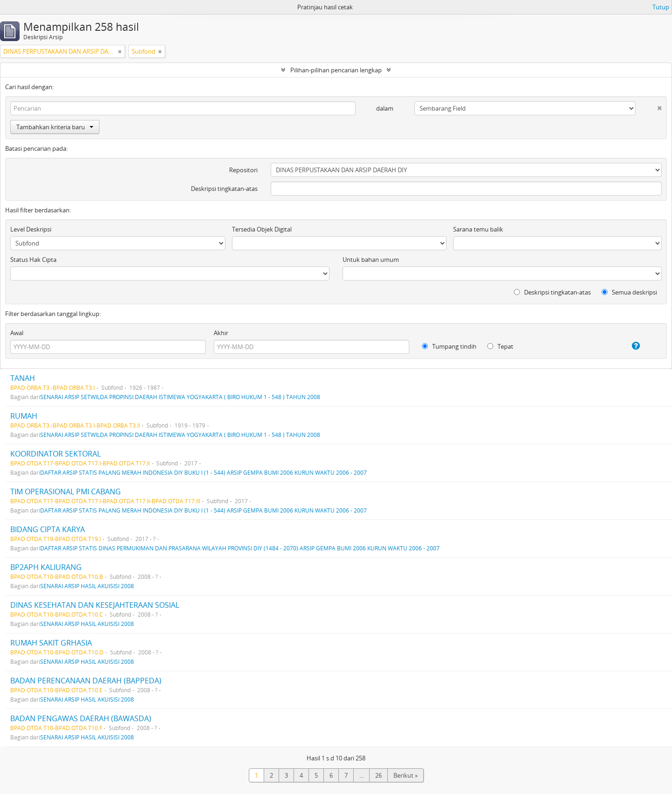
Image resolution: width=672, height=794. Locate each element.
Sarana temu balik (478, 229)
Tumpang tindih (449, 346)
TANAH (23, 378)
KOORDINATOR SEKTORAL (56, 454)
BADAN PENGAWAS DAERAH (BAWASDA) (81, 718)
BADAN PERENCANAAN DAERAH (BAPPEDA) (86, 681)
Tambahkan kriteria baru (55, 127)
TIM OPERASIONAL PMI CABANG (66, 492)
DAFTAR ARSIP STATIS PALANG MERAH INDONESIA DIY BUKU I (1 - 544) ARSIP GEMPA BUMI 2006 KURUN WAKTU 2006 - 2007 (203, 472)
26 (378, 775)
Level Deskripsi (31, 229)
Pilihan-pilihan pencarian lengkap (336, 70)
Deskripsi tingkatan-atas (224, 189)
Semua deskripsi (629, 292)
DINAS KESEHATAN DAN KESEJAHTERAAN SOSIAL (95, 605)
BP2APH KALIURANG (46, 567)
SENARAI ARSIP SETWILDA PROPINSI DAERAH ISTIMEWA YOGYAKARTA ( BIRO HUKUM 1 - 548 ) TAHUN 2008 (180, 397)
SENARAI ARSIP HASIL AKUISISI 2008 (87, 586)
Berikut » (406, 775)
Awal (17, 333)
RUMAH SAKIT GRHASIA (51, 643)
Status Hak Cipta (33, 260)
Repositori (243, 170)
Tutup (661, 7)
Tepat (500, 346)
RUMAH (24, 416)
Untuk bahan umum (371, 260)
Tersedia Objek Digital (262, 229)
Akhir (221, 333)
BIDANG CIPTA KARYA (48, 529)
